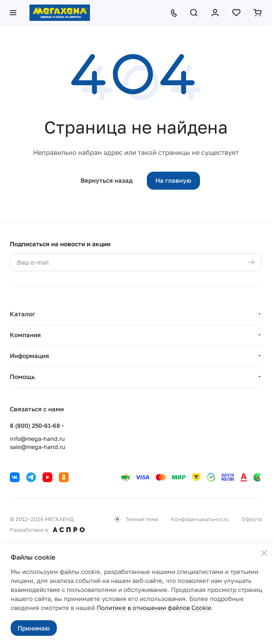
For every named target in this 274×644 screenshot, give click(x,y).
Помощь (22, 376)
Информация (29, 356)
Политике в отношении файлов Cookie (154, 608)
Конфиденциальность (200, 519)
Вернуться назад (107, 180)
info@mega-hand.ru (37, 439)
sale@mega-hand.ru (37, 447)
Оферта (252, 519)
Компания (25, 335)
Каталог (22, 314)
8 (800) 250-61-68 (35, 425)
